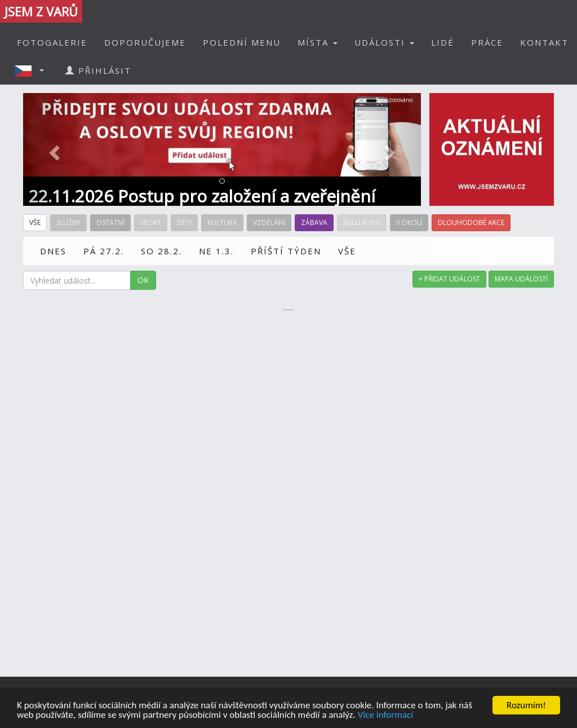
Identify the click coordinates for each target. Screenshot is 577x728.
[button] (33, 70)
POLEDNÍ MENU (242, 42)
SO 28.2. (161, 251)
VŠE (347, 251)
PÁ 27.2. (104, 251)
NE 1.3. (216, 251)
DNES (53, 251)
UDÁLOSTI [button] (384, 42)
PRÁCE (487, 42)
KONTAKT (544, 42)
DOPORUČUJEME (145, 42)
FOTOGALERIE (52, 42)
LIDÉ (443, 42)
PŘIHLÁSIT (98, 70)
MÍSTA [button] (318, 42)
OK (143, 280)
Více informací (385, 715)
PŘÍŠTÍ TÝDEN (286, 251)
